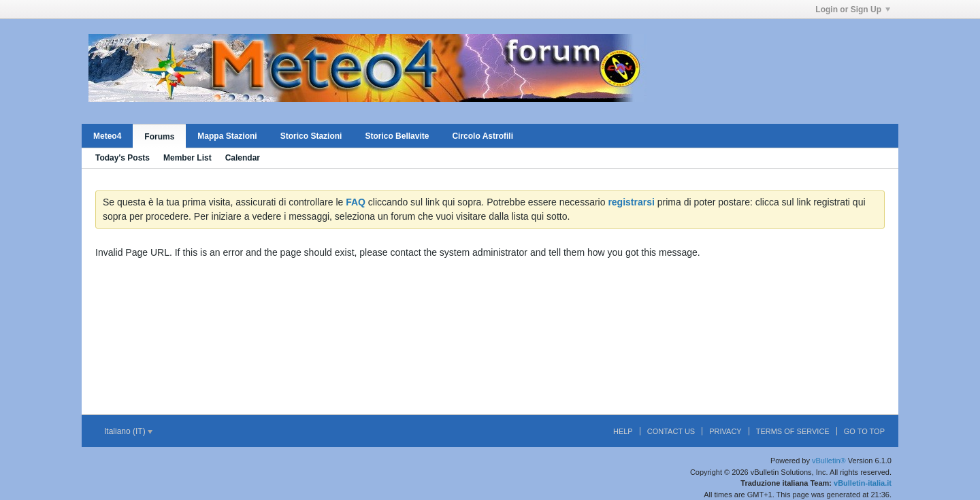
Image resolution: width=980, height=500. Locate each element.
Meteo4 (107, 136)
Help (623, 431)
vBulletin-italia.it (863, 483)
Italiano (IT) (128, 431)
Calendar (243, 158)
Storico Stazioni (311, 136)
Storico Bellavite (397, 136)
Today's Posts (122, 158)
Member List (187, 158)
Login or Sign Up (853, 10)
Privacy (725, 431)
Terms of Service (793, 431)
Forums (159, 137)
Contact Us (671, 431)
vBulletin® (829, 461)
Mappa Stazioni (227, 136)
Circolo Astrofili (483, 136)
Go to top (864, 431)
